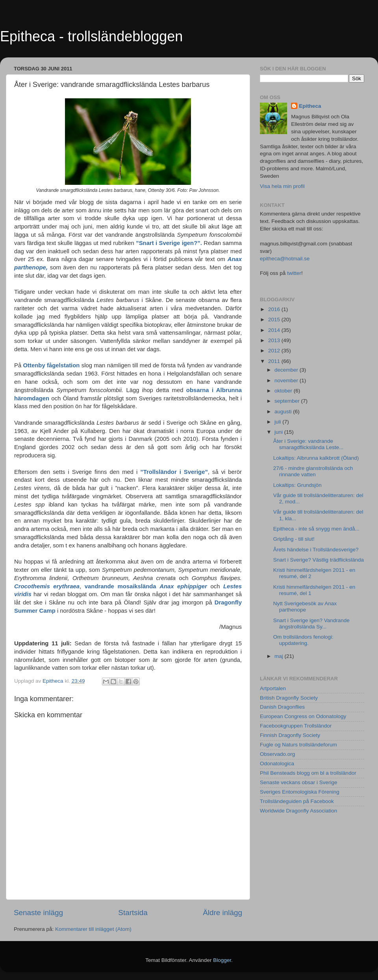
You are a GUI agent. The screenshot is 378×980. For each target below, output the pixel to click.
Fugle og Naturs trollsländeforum (298, 745)
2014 (275, 330)
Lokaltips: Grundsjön (297, 485)
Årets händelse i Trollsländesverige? (316, 550)
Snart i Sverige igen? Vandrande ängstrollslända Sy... (311, 624)
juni (279, 432)
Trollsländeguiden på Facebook (297, 801)
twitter (294, 273)
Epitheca (310, 106)
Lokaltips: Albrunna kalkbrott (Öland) (316, 458)
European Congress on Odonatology (303, 716)
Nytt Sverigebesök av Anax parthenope (305, 607)
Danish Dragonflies (282, 707)
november (287, 380)
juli (278, 422)
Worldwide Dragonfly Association (298, 811)
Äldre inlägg (222, 913)
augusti (284, 412)
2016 (275, 309)
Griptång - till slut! (294, 539)
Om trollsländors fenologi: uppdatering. (303, 640)
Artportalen (273, 688)
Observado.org (277, 754)
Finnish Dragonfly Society (290, 735)
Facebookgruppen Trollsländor (296, 726)
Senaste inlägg (38, 913)
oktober (284, 391)
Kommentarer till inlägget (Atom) (93, 929)
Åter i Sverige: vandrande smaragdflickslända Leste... (309, 444)
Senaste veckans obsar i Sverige (299, 782)
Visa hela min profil (282, 186)
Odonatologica (277, 764)
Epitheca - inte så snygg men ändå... (316, 529)
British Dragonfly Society (289, 698)
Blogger (222, 960)
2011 (275, 361)
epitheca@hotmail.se (285, 259)
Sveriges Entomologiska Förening (300, 792)
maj (280, 656)
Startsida (133, 913)
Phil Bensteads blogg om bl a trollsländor (308, 773)
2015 (275, 320)
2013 (275, 340)
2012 (275, 351)
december (287, 370)
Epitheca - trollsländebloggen (91, 36)
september (288, 401)
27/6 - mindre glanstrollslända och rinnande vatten (313, 471)
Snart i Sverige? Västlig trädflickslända (319, 560)
